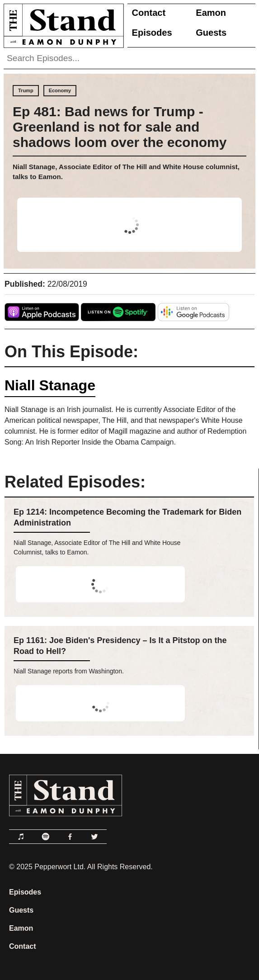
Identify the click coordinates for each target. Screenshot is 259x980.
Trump (26, 90)
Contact (149, 13)
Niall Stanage (50, 385)
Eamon (211, 13)
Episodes (152, 33)
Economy (60, 90)
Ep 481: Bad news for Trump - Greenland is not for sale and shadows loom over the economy (120, 127)
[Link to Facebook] (70, 837)
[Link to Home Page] (62, 26)
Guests (211, 33)
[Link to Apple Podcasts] (21, 837)
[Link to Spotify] (46, 837)
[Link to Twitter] (94, 837)
